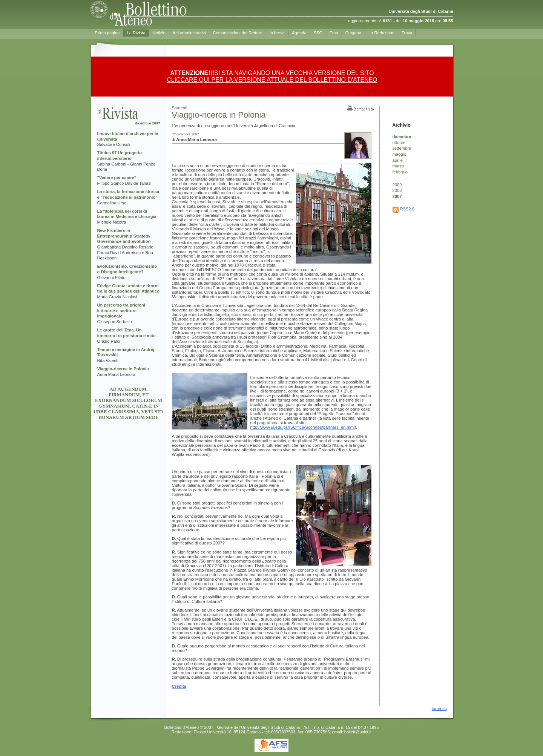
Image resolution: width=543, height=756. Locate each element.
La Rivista (136, 33)
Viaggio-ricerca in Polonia (123, 369)
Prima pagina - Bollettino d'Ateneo (159, 13)
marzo (398, 166)
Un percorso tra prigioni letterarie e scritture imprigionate (121, 311)
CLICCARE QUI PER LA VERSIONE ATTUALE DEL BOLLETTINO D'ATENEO (272, 80)
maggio (400, 154)
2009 (397, 185)
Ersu (334, 33)
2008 (397, 190)
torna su (439, 708)
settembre (402, 148)
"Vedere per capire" (117, 178)
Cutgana (353, 33)
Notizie (159, 33)
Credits (179, 686)
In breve (277, 33)
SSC (318, 33)
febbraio (400, 172)
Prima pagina (107, 33)
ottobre (399, 143)
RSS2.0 (407, 209)
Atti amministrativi (189, 33)
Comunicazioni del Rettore (237, 33)
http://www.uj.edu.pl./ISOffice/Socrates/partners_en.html (303, 427)
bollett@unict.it (358, 732)
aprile (398, 160)
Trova (407, 33)
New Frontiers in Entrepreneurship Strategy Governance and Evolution (124, 236)
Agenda (299, 33)
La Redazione (381, 33)
